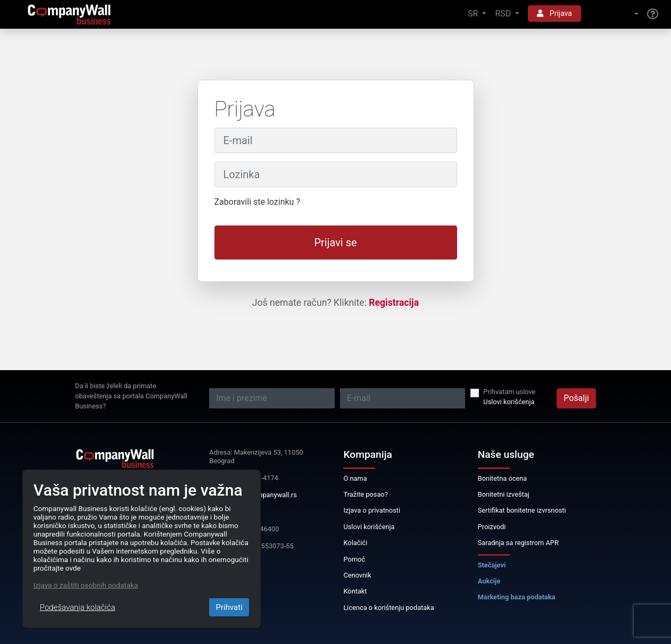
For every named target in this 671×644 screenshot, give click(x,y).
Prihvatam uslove (509, 392)
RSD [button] (504, 14)
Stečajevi (492, 565)
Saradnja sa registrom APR (518, 543)
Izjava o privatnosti (372, 510)
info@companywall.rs (264, 495)
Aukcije (489, 581)
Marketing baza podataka (517, 597)
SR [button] (474, 14)
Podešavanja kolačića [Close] (78, 607)
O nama (355, 478)
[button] (614, 14)
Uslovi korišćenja (509, 402)
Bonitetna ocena (503, 478)
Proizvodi (492, 527)
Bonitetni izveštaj (504, 494)
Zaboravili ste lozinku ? (257, 202)
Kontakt (355, 591)
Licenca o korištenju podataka (388, 608)
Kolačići (355, 543)
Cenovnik (357, 575)
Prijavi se (335, 242)
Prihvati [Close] (229, 607)
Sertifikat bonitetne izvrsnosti (522, 510)
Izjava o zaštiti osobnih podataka (86, 585)
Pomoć (354, 559)
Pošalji (576, 398)
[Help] (653, 14)
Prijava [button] (554, 13)
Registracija (394, 303)
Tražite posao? (365, 494)
